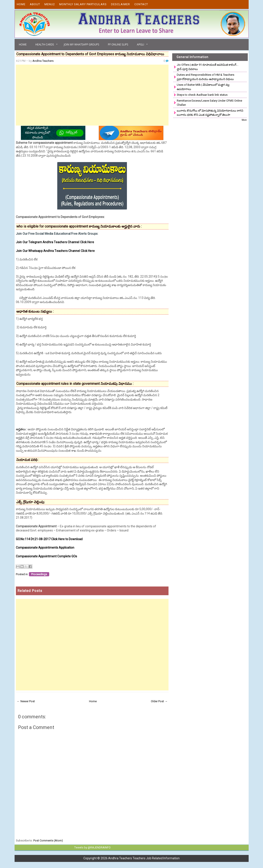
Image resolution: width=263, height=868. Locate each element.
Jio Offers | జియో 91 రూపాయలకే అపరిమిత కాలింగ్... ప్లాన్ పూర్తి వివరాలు (208, 67)
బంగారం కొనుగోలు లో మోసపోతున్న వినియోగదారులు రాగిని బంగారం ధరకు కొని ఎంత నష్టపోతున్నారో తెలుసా (210, 113)
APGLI (141, 44)
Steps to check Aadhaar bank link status (202, 95)
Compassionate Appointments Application (45, 548)
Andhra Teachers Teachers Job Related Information (144, 858)
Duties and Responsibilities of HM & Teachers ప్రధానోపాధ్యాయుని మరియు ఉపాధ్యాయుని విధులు (206, 77)
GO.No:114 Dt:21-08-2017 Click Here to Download (49, 539)
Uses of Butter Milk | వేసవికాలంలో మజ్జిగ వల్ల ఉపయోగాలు (203, 87)
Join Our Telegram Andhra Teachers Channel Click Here (55, 242)
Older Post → (159, 701)
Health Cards (45, 44)
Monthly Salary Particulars (83, 4)
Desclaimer (121, 4)
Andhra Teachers (43, 61)
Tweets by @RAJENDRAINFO (92, 847)
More (244, 120)
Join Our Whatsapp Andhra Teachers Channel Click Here (55, 251)
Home (21, 4)
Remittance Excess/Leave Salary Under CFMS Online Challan (209, 103)
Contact (141, 4)
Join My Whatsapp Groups (82, 44)
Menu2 (50, 4)
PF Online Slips (118, 44)
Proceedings (39, 574)
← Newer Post (26, 701)
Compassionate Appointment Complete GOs (46, 556)
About (35, 4)
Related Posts (30, 591)
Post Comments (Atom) (48, 840)
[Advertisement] (92, 95)
